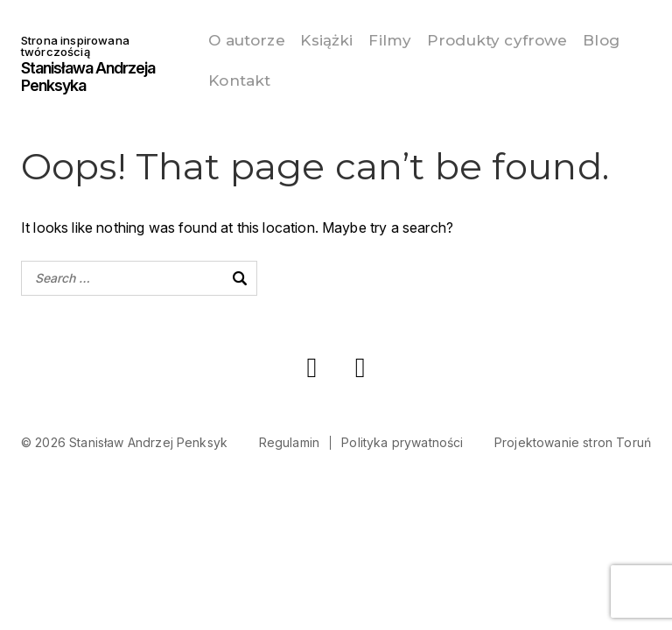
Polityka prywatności (402, 439)
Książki (327, 39)
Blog (219, 78)
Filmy (400, 39)
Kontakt (293, 78)
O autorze (238, 39)
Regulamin (289, 439)
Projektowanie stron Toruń (573, 439)
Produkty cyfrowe (517, 39)
